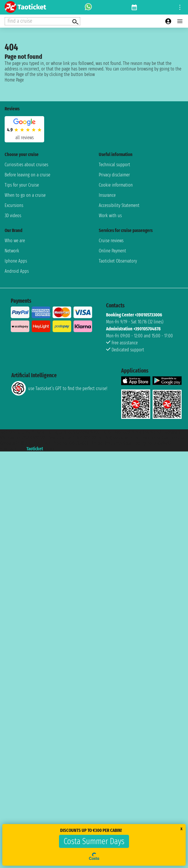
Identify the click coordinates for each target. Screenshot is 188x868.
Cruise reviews (111, 241)
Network (12, 251)
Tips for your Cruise (22, 185)
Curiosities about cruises (26, 165)
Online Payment (112, 251)
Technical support (114, 165)
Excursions (14, 205)
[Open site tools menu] (180, 7)
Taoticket (35, 449)
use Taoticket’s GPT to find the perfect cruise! (59, 388)
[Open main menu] (180, 21)
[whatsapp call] (88, 7)
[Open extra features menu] (42, 21)
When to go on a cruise (25, 195)
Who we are (15, 241)
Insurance (107, 195)
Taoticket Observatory (118, 261)
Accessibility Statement (119, 205)
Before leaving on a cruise (27, 175)
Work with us (110, 216)
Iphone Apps (16, 261)
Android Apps (17, 271)
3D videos (13, 216)
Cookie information (116, 185)
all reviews (25, 138)
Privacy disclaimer (114, 175)
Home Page (14, 80)
